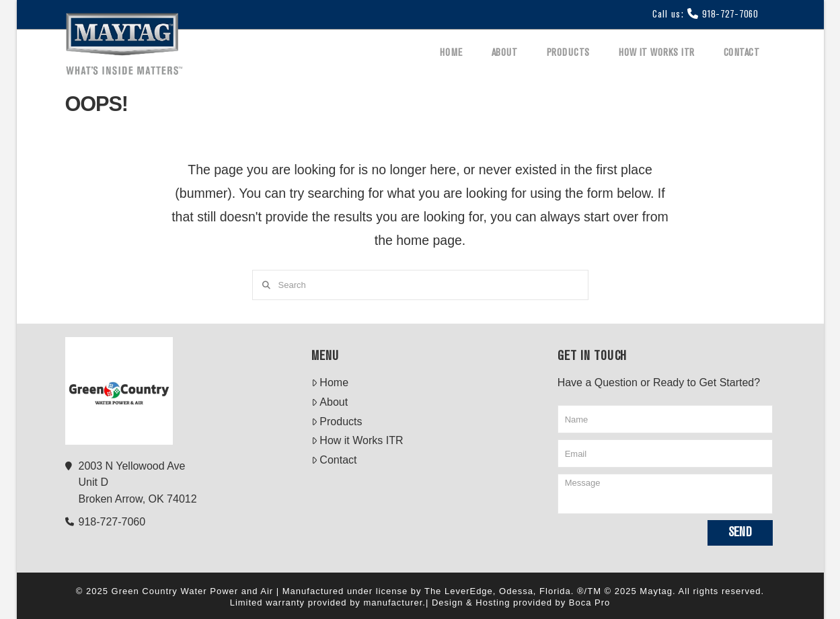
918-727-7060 (730, 15)
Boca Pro (589, 603)
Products (337, 422)
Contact (334, 460)
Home (330, 383)
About (330, 402)
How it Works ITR (357, 440)
